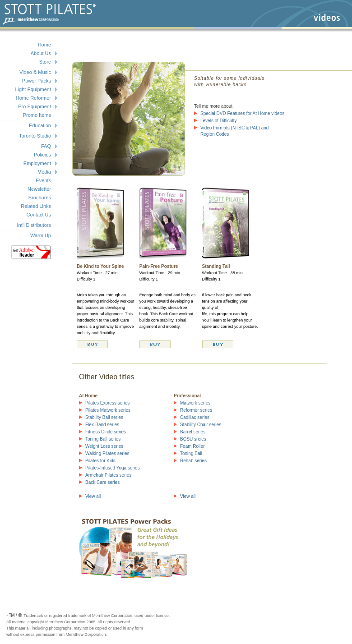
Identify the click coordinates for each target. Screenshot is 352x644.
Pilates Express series (107, 403)
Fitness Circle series (106, 432)
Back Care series (102, 482)
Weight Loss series (104, 446)
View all (93, 496)
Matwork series (195, 403)
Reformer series (196, 410)
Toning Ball (191, 453)
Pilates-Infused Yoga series (113, 468)
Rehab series (193, 461)
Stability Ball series (104, 417)
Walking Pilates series (107, 453)
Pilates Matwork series (108, 410)
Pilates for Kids (100, 461)
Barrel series (193, 432)
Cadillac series (195, 417)
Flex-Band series (102, 425)
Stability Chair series (201, 425)
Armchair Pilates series (108, 475)
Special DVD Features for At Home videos (242, 113)
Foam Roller (192, 446)
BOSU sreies (193, 439)
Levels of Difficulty (218, 121)
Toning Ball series (103, 439)
